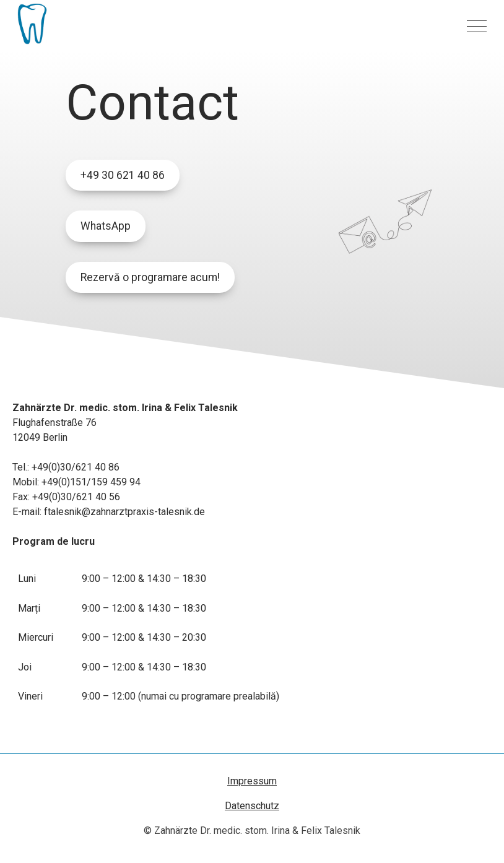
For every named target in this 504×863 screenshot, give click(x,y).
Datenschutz (252, 806)
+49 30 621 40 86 (123, 175)
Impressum (252, 781)
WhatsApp (106, 226)
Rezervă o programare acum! (150, 277)
